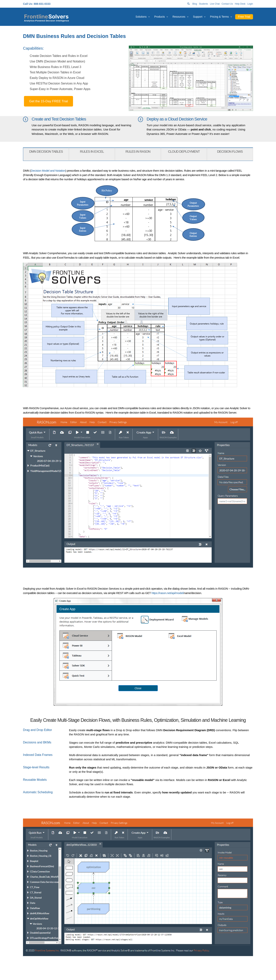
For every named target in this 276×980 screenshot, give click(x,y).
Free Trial (244, 17)
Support (198, 17)
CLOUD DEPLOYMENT (184, 152)
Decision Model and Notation (48, 171)
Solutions (141, 17)
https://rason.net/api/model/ (168, 593)
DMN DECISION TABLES (46, 152)
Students (203, 4)
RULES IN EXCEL (92, 152)
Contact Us (227, 4)
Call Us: (28, 4)
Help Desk (240, 4)
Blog (195, 4)
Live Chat (215, 4)
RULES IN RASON (138, 152)
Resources (179, 17)
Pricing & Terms (219, 17)
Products (160, 17)
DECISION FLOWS (230, 152)
